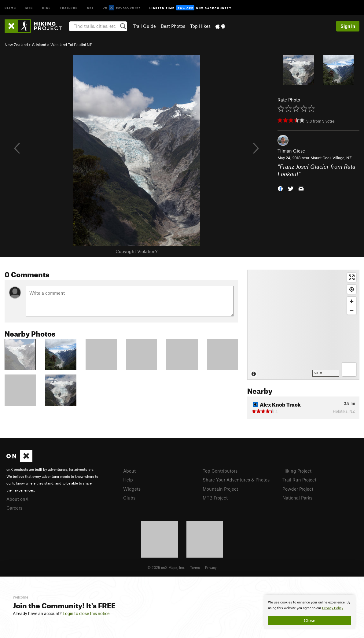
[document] (310, 612)
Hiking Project (297, 471)
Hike (46, 7)
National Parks (297, 498)
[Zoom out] (352, 310)
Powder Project (298, 489)
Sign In (348, 26)
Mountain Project (220, 489)
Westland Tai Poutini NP (71, 45)
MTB (29, 7)
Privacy (211, 567)
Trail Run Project (299, 480)
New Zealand (16, 45)
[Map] (303, 325)
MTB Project (215, 498)
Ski (90, 7)
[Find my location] (352, 289)
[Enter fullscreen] (352, 277)
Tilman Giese (291, 151)
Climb (10, 7)
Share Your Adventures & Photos (236, 480)
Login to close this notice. (87, 614)
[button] (280, 188)
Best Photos (173, 26)
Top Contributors (220, 471)
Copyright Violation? (136, 251)
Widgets (132, 489)
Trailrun (69, 7)
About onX (17, 499)
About (129, 471)
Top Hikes (200, 26)
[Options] (349, 369)
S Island (39, 45)
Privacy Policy (333, 608)
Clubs (129, 498)
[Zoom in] (352, 301)
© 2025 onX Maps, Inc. (166, 567)
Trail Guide (144, 26)
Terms (195, 567)
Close (310, 620)
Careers (14, 508)
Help (128, 480)
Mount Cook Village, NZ (331, 158)
